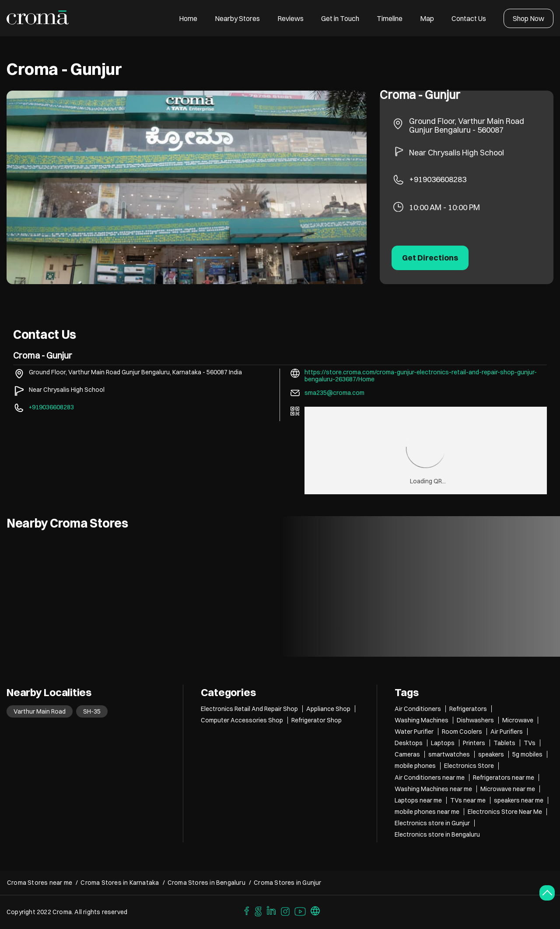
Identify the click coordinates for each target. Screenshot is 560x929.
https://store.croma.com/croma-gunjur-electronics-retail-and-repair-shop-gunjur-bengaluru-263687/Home (421, 376)
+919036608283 (438, 179)
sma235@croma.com (334, 393)
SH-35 (92, 711)
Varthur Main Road (40, 711)
